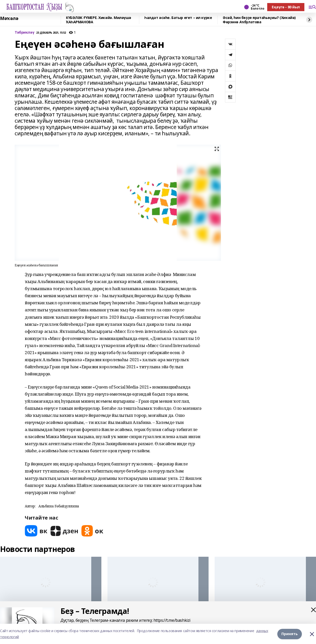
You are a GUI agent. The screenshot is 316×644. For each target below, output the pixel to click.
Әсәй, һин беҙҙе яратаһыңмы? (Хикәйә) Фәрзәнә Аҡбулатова (259, 20)
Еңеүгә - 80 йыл (286, 7)
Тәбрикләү (24, 33)
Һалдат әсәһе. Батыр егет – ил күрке (178, 18)
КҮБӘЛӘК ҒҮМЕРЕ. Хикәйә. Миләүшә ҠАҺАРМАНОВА (99, 20)
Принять (290, 634)
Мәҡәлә (9, 18)
